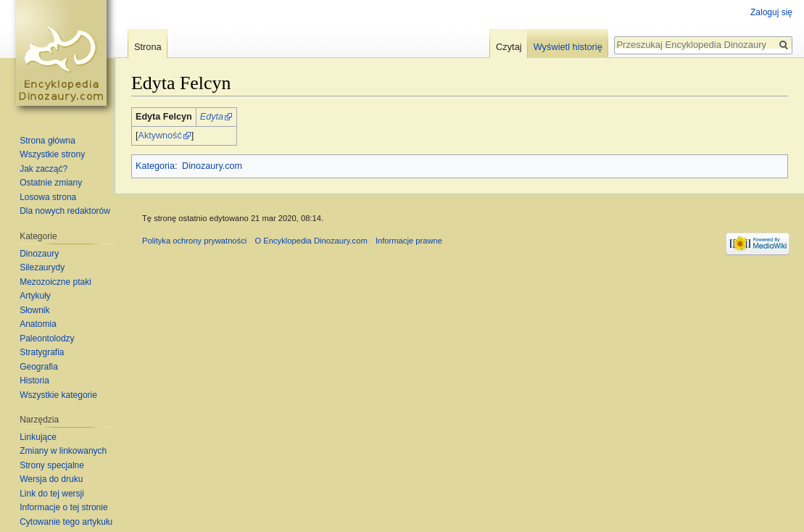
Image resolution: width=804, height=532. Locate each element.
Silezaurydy (42, 267)
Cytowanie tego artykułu (66, 522)
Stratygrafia (42, 352)
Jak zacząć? (43, 169)
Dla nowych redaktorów (65, 211)
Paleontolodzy (47, 338)
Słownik (34, 310)
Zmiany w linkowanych (63, 451)
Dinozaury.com (212, 166)
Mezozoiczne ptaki (55, 282)
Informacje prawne (409, 241)
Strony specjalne (52, 465)
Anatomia (38, 324)
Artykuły (35, 296)
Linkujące (38, 437)
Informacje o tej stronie (63, 507)
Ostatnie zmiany (51, 183)
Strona (148, 47)
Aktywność (160, 136)
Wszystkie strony (52, 154)
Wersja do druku (51, 479)
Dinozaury (39, 254)
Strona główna (47, 141)
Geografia (39, 367)
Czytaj (509, 47)
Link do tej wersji (52, 494)
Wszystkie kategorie (58, 395)
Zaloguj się (771, 12)
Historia (34, 381)
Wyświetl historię (568, 47)
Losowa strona (48, 197)
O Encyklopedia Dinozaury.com (311, 241)
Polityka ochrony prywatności (194, 241)
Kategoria (155, 166)
